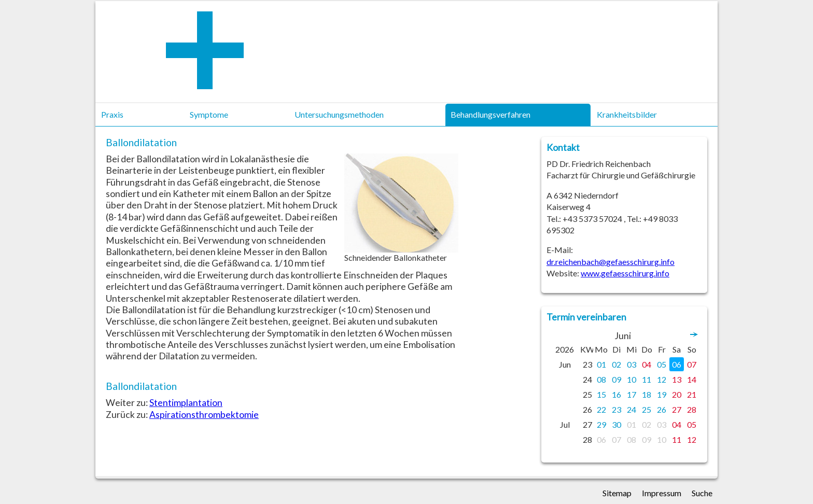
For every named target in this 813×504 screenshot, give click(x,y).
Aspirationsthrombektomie (204, 415)
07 (692, 364)
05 (662, 364)
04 (647, 364)
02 (616, 364)
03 (632, 364)
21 (692, 394)
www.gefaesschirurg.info (625, 273)
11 (647, 379)
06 (677, 364)
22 (601, 409)
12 (662, 379)
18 (647, 394)
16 (616, 394)
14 (692, 379)
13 (677, 379)
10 (632, 379)
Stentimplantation (186, 403)
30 (616, 424)
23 (616, 409)
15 (601, 394)
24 (632, 409)
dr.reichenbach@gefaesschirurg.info (611, 262)
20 (677, 394)
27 (677, 409)
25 (647, 409)
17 (632, 394)
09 (616, 379)
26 (662, 409)
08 (601, 379)
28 (692, 409)
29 (601, 424)
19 (662, 394)
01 (601, 364)
